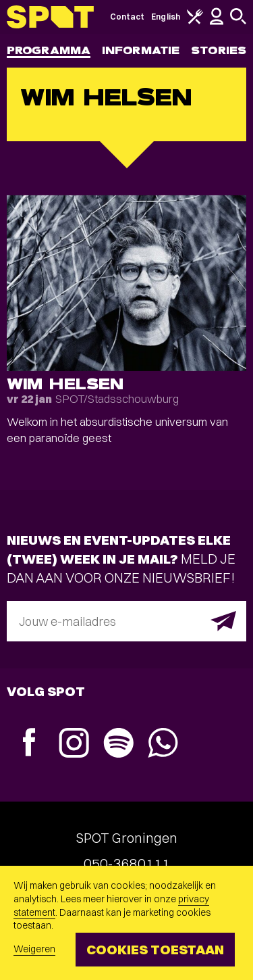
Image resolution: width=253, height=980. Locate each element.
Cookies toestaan (155, 949)
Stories (219, 50)
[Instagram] (74, 744)
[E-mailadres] (126, 621)
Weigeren (34, 949)
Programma (49, 50)
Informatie (141, 50)
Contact (128, 17)
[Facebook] (29, 744)
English (166, 17)
